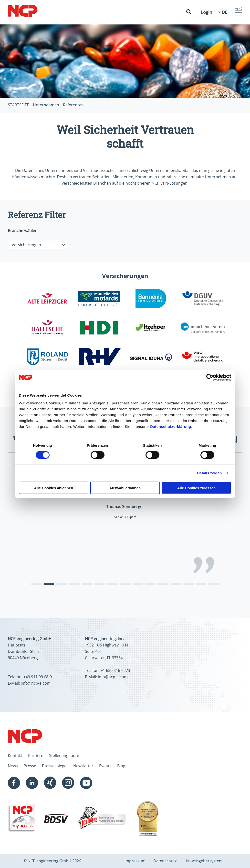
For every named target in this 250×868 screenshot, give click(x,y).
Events (105, 766)
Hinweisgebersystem (203, 861)
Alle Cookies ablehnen (53, 488)
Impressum (135, 861)
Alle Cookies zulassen (197, 488)
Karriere (36, 756)
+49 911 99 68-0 (38, 677)
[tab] (36, 584)
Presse (30, 766)
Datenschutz (165, 861)
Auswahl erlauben (125, 488)
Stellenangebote (64, 756)
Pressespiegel (55, 766)
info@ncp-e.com (36, 683)
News (13, 766)
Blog (121, 766)
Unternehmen (46, 105)
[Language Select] (224, 12)
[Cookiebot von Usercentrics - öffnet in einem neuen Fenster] (210, 378)
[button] (239, 14)
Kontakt (15, 756)
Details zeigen (209, 473)
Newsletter (83, 766)
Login (207, 12)
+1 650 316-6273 (115, 670)
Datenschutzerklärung (171, 426)
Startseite (18, 105)
